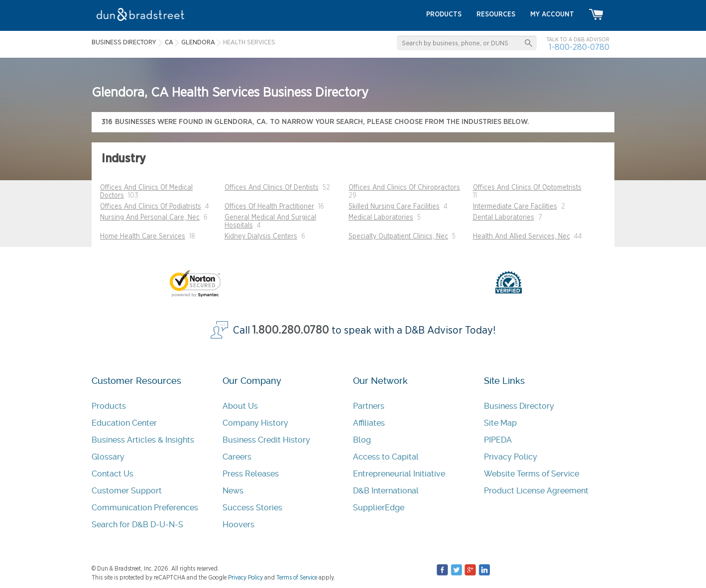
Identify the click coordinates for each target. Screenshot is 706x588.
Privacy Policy (511, 457)
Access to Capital (386, 457)
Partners (369, 406)
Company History (255, 423)
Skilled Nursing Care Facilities (394, 207)
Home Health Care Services (143, 236)
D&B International (386, 491)
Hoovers (238, 525)
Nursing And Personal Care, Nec (150, 218)
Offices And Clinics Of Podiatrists (151, 207)
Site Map (500, 423)
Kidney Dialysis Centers (261, 236)
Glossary (108, 457)
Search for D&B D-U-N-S (137, 525)
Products (109, 406)
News (233, 491)
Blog (362, 440)
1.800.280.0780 (291, 330)
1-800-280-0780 (579, 47)
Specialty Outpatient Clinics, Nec (398, 236)
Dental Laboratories (504, 218)
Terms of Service (297, 578)
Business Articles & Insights (143, 440)
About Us (240, 406)
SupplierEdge (379, 508)
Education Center (124, 423)
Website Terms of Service (531, 474)
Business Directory (519, 406)
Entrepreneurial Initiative (399, 474)
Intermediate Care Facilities (515, 207)
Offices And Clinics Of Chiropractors (404, 188)
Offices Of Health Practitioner (269, 207)
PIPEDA (498, 440)
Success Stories (252, 508)
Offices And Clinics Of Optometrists (527, 188)
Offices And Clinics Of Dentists (272, 188)
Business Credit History (266, 440)
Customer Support (127, 491)
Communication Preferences (145, 508)
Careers (237, 457)
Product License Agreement (536, 491)
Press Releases (251, 474)
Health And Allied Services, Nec (522, 236)
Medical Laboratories (381, 218)
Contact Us (113, 474)
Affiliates (369, 423)
